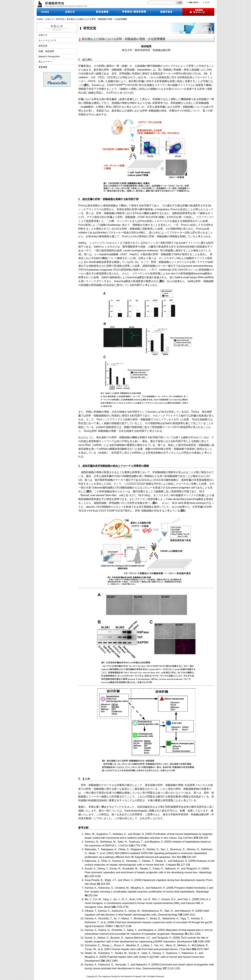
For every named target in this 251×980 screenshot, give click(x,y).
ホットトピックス (47, 40)
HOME (40, 19)
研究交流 (60, 19)
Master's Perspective (49, 56)
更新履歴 (43, 67)
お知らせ (49, 19)
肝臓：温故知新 (46, 51)
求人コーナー (45, 62)
